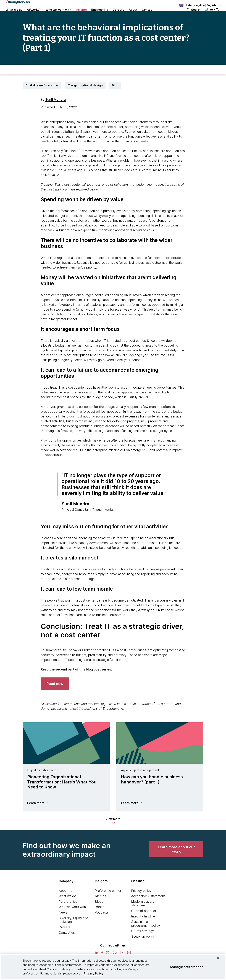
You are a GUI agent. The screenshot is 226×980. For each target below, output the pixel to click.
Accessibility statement (148, 908)
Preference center (108, 902)
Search (196, 15)
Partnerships (68, 913)
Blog (115, 97)
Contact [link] (148, 15)
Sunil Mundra (55, 111)
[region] (113, 967)
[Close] (218, 958)
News (63, 924)
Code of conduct (144, 923)
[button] (113, 832)
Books (100, 919)
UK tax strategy (143, 943)
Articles (100, 908)
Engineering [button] (100, 15)
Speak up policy (143, 948)
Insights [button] (81, 15)
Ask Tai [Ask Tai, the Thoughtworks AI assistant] (215, 14)
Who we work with (72, 919)
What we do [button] (14, 15)
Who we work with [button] (58, 15)
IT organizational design (85, 97)
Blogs (99, 913)
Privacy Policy (94, 973)
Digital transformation (42, 97)
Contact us (67, 944)
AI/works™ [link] (34, 15)
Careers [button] (118, 15)
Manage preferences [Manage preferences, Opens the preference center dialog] (187, 967)
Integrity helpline (143, 928)
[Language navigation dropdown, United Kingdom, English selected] (200, 5)
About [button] (133, 15)
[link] (55, 695)
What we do (67, 908)
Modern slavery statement (143, 915)
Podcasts (102, 924)
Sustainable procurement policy (146, 935)
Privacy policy (141, 902)
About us (65, 902)
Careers (65, 939)
